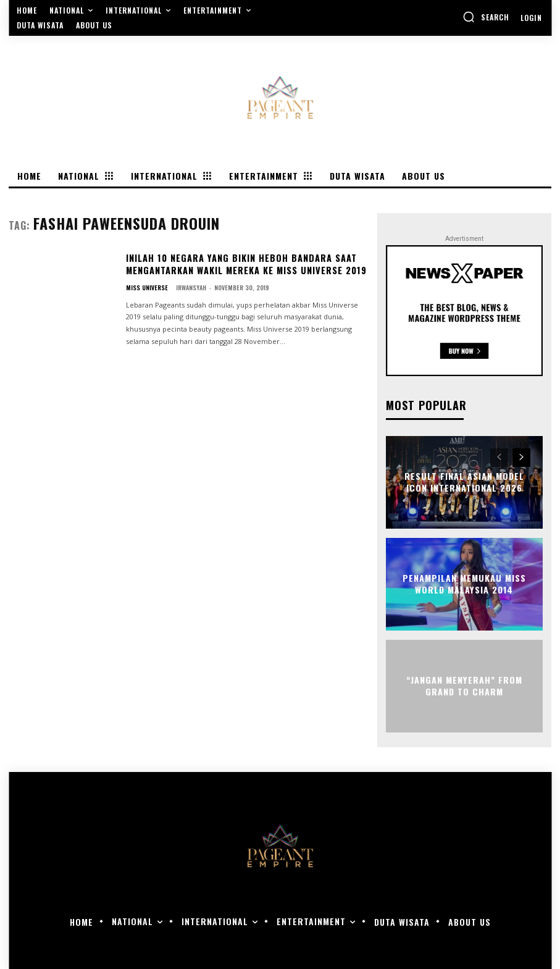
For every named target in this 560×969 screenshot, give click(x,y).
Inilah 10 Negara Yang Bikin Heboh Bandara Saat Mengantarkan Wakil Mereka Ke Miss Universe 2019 (245, 264)
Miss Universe (147, 287)
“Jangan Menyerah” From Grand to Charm (464, 686)
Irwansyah (191, 286)
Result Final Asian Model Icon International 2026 (464, 482)
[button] (486, 17)
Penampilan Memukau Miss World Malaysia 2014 (464, 584)
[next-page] (521, 458)
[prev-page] (499, 458)
